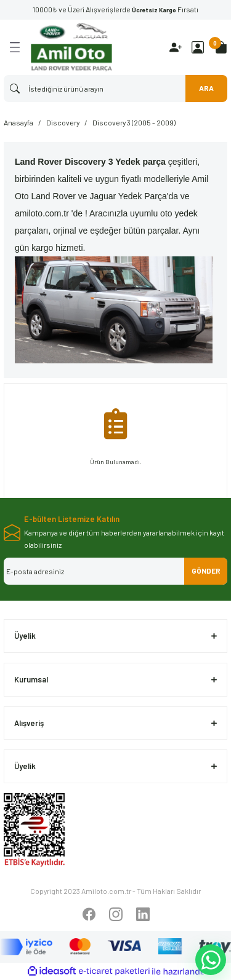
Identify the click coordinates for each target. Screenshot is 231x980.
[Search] (115, 89)
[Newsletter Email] (115, 571)
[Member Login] (198, 47)
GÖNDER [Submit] (206, 571)
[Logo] (71, 47)
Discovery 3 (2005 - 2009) (134, 122)
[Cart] (221, 47)
